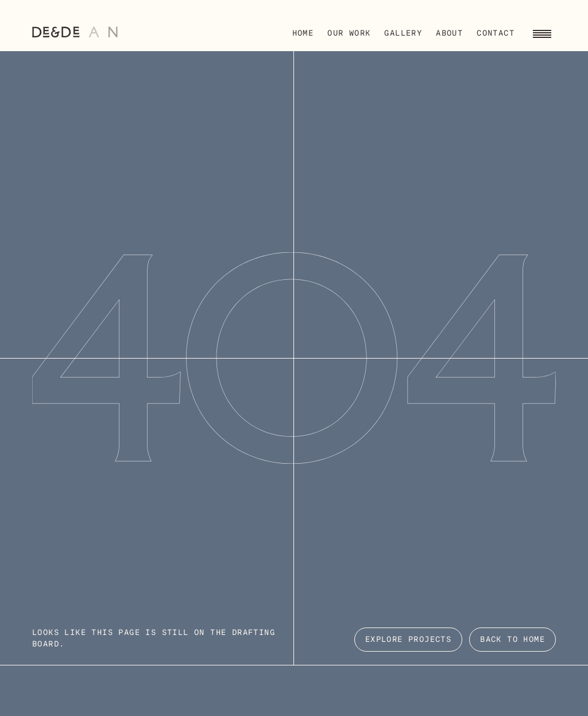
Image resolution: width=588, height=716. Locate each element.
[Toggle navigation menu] (542, 32)
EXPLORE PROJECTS (408, 640)
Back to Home (512, 640)
